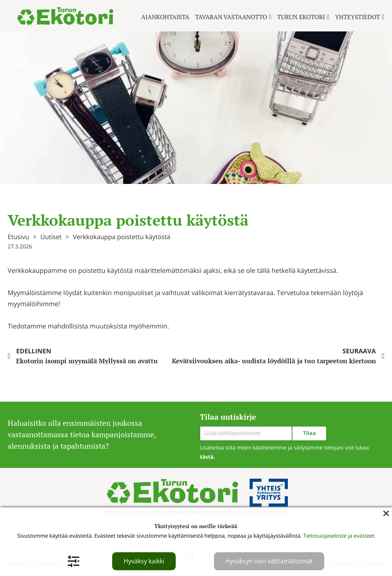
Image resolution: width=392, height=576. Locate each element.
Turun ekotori (301, 17)
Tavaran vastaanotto (231, 17)
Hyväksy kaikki (144, 561)
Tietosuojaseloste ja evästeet (339, 536)
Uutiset (51, 237)
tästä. (207, 457)
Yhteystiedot (358, 17)
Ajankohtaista (165, 17)
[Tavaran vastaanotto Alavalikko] (270, 17)
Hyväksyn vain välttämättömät (269, 561)
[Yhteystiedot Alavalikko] (383, 17)
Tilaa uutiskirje (228, 417)
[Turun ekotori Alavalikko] (328, 17)
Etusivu (18, 237)
